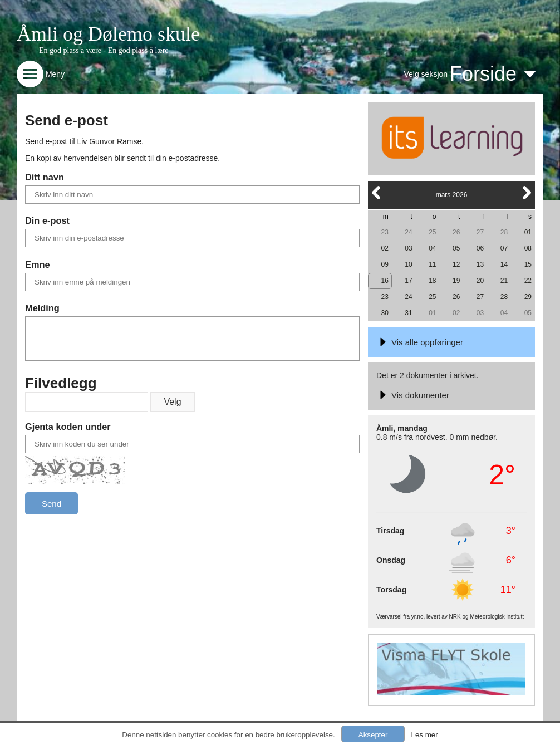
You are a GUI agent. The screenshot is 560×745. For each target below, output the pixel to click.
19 (456, 281)
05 (456, 248)
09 (384, 264)
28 (504, 232)
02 (384, 248)
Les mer (424, 735)
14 (504, 264)
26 (456, 232)
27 (480, 232)
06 (480, 248)
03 (408, 248)
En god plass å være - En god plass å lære (104, 50)
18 (432, 281)
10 (408, 264)
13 (480, 264)
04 (432, 248)
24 (408, 232)
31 (408, 313)
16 (384, 281)
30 (384, 313)
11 (432, 264)
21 (504, 281)
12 (456, 264)
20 (480, 281)
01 (528, 232)
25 (432, 232)
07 (504, 248)
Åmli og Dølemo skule (108, 34)
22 (528, 281)
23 (384, 232)
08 (528, 248)
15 (528, 264)
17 (408, 281)
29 (528, 297)
